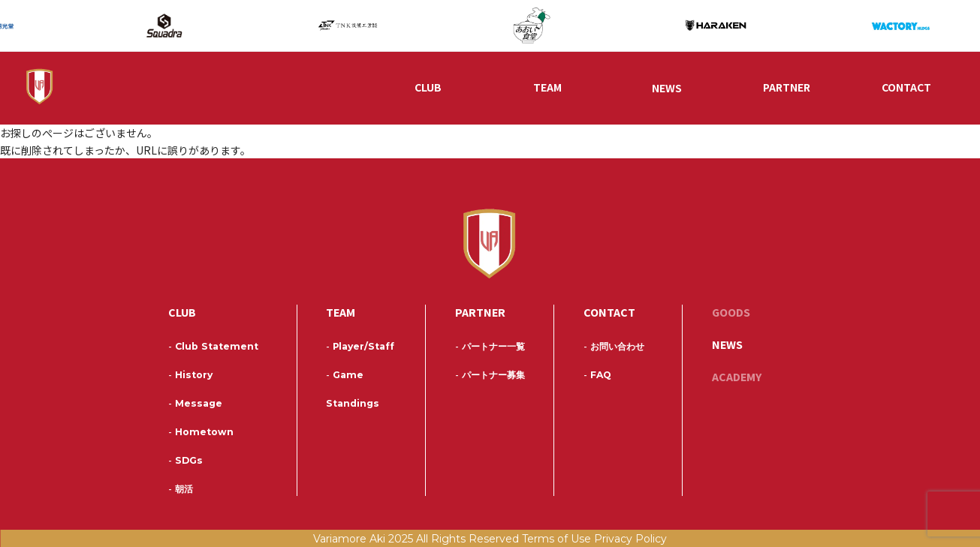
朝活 (181, 489)
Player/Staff (360, 346)
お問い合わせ (614, 346)
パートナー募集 (490, 375)
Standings (353, 403)
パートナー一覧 (490, 346)
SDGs (185, 460)
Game (345, 375)
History (190, 375)
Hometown (201, 432)
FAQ (597, 375)
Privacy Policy (630, 539)
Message (195, 403)
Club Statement (213, 346)
